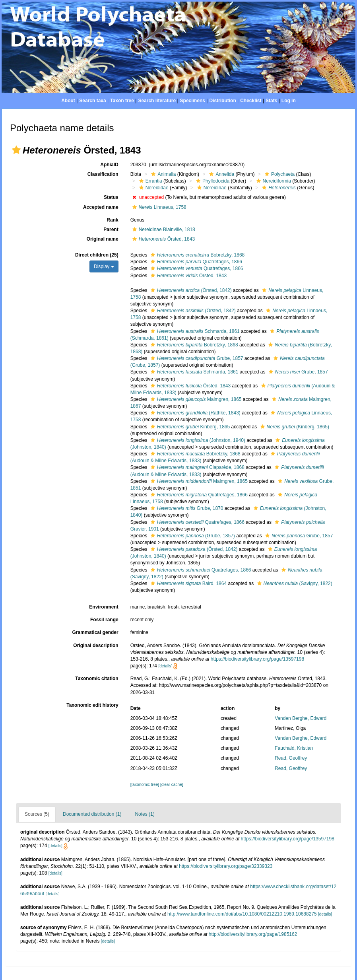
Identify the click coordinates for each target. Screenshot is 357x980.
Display (104, 266)
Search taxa (92, 101)
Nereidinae (211, 188)
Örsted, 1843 (163, 239)
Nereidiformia (273, 181)
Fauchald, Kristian (294, 748)
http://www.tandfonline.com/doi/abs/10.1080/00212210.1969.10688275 (242, 914)
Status (111, 197)
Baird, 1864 (188, 583)
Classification (103, 174)
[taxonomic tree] (145, 785)
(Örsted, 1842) (190, 290)
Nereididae (153, 188)
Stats (271, 101)
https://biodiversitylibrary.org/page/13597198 (257, 659)
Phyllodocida (212, 181)
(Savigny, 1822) (294, 583)
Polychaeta (279, 174)
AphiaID (109, 165)
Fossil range (104, 620)
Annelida (221, 174)
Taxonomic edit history (92, 705)
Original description (96, 646)
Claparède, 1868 (197, 467)
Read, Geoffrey (291, 758)
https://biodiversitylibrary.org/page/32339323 (226, 866)
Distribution (222, 101)
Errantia (150, 181)
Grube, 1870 (186, 508)
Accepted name (101, 207)
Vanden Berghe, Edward (301, 718)
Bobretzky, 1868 (197, 255)
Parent (111, 229)
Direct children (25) (97, 255)
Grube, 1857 (196, 358)
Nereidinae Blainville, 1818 (163, 229)
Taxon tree (122, 101)
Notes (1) (145, 814)
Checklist (251, 101)
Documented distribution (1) (92, 814)
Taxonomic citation (97, 679)
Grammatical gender (95, 632)
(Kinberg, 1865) (294, 427)
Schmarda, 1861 (194, 331)
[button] (16, 150)
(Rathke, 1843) (195, 413)
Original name (103, 239)
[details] (165, 666)
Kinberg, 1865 (189, 427)
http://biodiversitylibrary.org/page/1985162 (253, 934)
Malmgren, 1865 (195, 399)
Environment (104, 607)
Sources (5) (37, 814)
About (68, 101)
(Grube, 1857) (192, 536)
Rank (112, 220)
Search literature (157, 101)
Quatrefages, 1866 (195, 262)
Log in (289, 101)
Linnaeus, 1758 (158, 207)
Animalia (162, 174)
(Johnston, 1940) (197, 440)
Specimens (193, 101)
